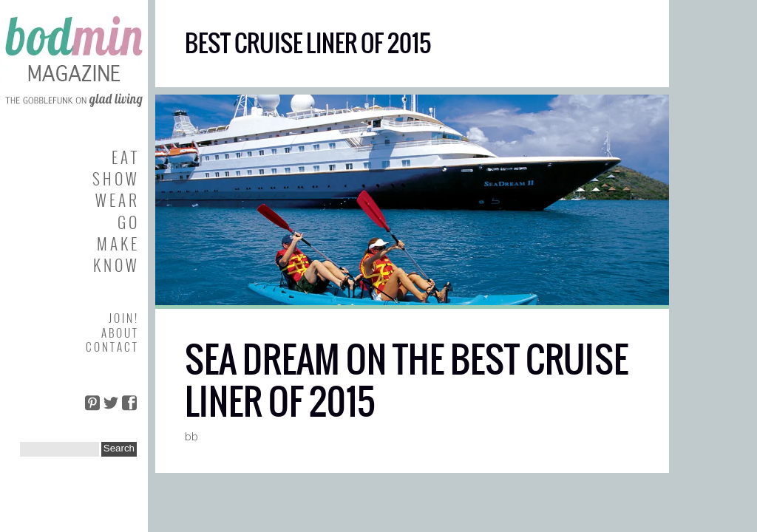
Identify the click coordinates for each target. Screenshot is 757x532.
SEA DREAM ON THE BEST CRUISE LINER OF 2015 (407, 381)
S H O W (115, 178)
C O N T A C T (111, 347)
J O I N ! (123, 318)
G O (127, 222)
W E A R (116, 200)
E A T (124, 157)
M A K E (117, 243)
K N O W (115, 265)
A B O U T (119, 332)
